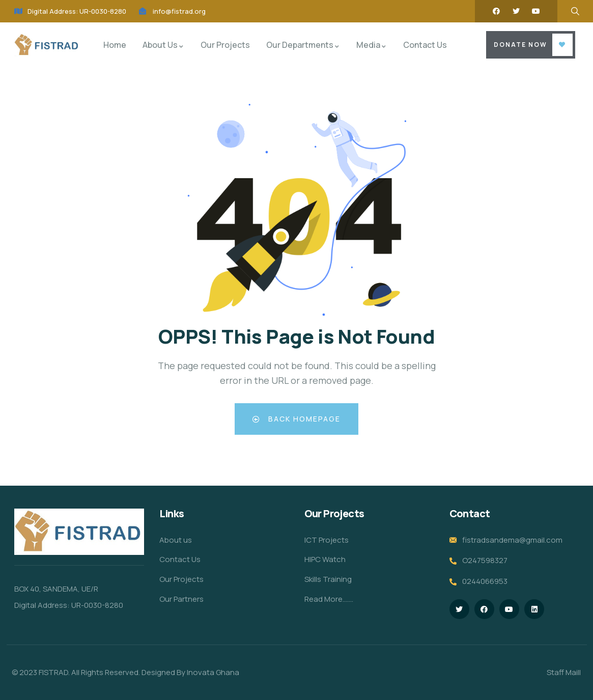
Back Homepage (296, 419)
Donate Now (520, 45)
